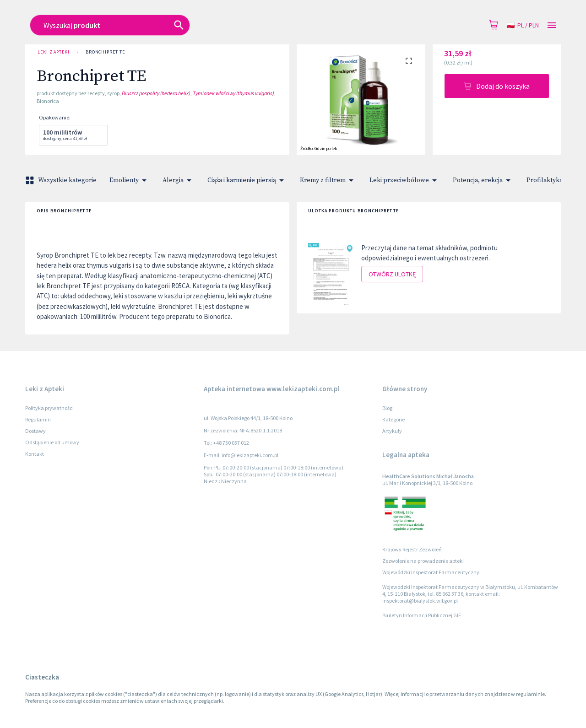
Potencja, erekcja (483, 180)
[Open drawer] (552, 25)
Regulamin (38, 419)
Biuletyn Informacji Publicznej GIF (422, 615)
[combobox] (227, 25)
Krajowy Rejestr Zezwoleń (412, 549)
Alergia (179, 180)
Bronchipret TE (105, 52)
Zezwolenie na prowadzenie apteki (423, 561)
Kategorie (393, 419)
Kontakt (35, 454)
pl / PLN (523, 25)
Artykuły (392, 431)
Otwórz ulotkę (392, 274)
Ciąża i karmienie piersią (247, 180)
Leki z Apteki (54, 52)
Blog (387, 408)
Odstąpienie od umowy (52, 442)
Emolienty (130, 180)
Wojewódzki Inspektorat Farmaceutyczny (431, 572)
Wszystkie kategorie (62, 180)
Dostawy (35, 431)
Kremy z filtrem (328, 180)
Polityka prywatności (49, 408)
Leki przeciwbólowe (405, 180)
